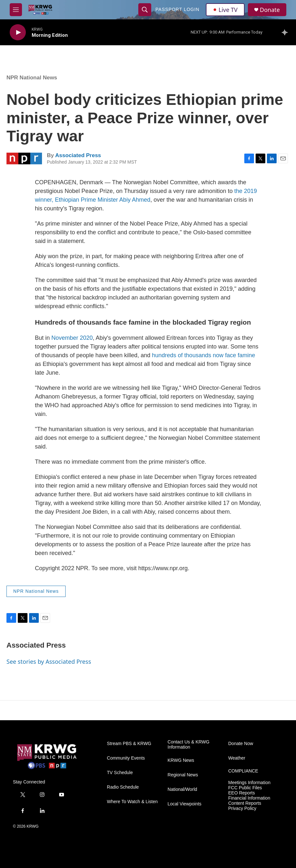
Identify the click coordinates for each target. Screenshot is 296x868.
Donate (270, 10)
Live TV (225, 10)
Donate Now (241, 744)
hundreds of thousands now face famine (203, 355)
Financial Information (249, 798)
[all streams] (286, 32)
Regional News (183, 775)
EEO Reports (241, 793)
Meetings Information (249, 783)
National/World (183, 789)
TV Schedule (120, 773)
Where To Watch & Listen (132, 802)
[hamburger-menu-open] (16, 10)
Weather (237, 758)
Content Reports (245, 803)
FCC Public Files (245, 788)
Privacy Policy (242, 808)
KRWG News (181, 760)
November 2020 (72, 338)
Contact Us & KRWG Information (189, 745)
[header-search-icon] (145, 10)
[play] (18, 32)
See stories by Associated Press (49, 661)
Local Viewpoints (185, 804)
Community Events (126, 758)
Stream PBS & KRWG (129, 744)
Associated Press (78, 155)
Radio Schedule (123, 787)
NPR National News (32, 78)
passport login (177, 9)
